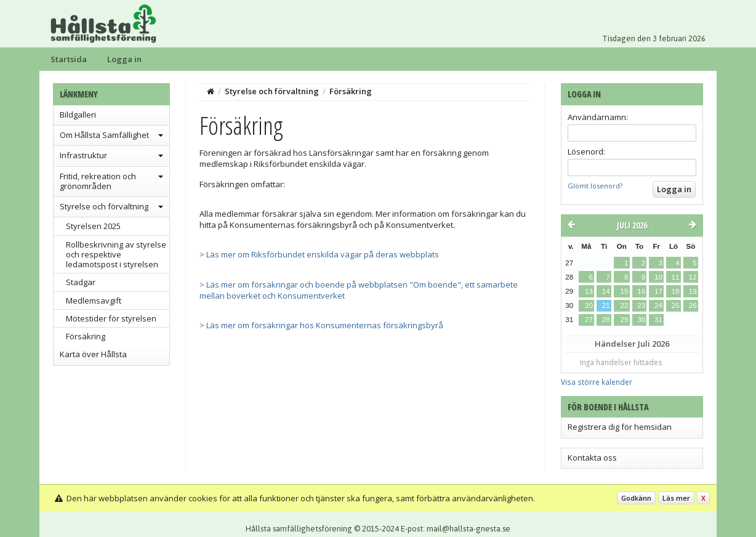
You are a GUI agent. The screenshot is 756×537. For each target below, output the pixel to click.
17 (658, 291)
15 (624, 291)
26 (693, 305)
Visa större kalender (597, 382)
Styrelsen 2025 (93, 226)
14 (606, 291)
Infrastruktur (83, 155)
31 (658, 320)
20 (589, 305)
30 (641, 320)
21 (606, 305)
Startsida (69, 59)
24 (658, 305)
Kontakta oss (592, 458)
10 (658, 277)
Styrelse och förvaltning (104, 206)
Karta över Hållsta (93, 354)
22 (624, 305)
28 (606, 320)
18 (676, 291)
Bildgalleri (78, 115)
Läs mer (676, 498)
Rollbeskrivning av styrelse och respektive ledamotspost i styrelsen (116, 255)
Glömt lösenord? (595, 186)
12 (693, 277)
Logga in (124, 59)
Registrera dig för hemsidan (620, 427)
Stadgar (81, 282)
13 (589, 291)
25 (676, 305)
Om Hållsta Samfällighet (104, 135)
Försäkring (86, 336)
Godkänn (636, 498)
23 (641, 305)
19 (693, 291)
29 (624, 320)
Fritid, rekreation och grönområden (98, 181)
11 (676, 277)
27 (589, 320)
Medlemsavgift (94, 301)
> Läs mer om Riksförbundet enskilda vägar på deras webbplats (319, 254)
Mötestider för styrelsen (111, 318)
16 (641, 291)
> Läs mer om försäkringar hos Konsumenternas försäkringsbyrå (321, 325)
